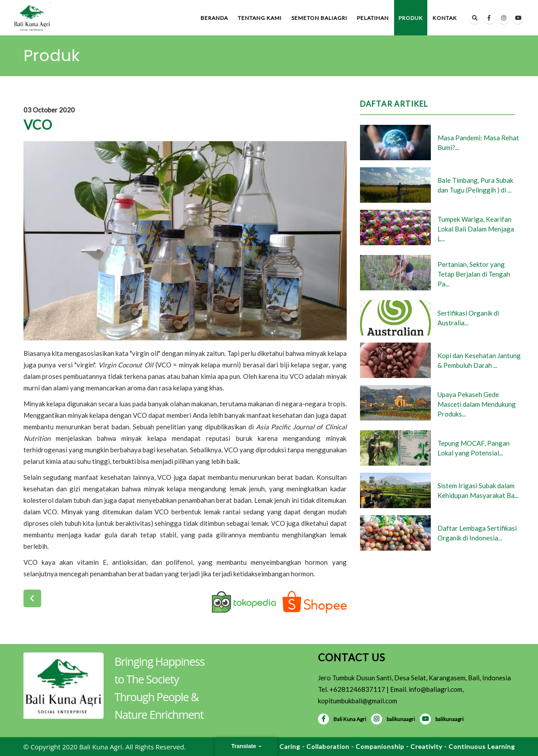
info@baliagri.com (435, 689)
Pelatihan (373, 18)
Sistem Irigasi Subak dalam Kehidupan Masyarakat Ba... (478, 490)
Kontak (445, 18)
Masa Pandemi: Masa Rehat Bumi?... (478, 143)
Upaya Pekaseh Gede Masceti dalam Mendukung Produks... (477, 404)
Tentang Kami (260, 18)
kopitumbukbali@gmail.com (358, 701)
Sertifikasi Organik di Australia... (468, 318)
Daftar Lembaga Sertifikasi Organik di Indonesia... (477, 533)
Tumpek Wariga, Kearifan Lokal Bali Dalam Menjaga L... (476, 229)
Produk (411, 18)
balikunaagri (393, 719)
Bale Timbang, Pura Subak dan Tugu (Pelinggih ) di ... (475, 185)
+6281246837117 (357, 689)
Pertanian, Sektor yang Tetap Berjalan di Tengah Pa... (474, 274)
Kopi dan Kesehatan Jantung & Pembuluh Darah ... (479, 360)
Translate (244, 746)
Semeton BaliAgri (319, 18)
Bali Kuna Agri (342, 719)
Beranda (214, 18)
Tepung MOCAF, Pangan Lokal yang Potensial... (474, 448)
